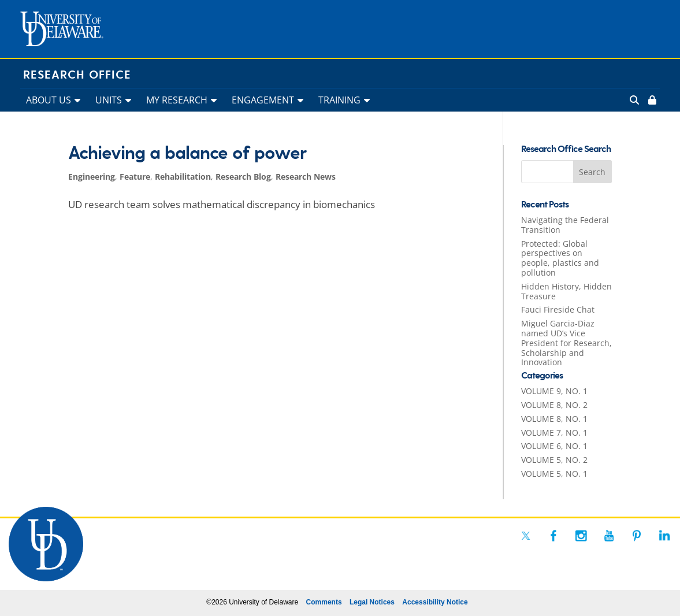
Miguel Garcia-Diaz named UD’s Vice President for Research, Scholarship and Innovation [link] (566, 343)
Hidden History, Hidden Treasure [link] (566, 291)
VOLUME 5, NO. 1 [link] (554, 474)
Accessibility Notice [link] (435, 602)
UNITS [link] (109, 100)
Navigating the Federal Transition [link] (565, 225)
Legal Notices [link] (372, 602)
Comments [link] (324, 602)
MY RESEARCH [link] (177, 100)
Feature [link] (135, 177)
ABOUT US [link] (49, 100)
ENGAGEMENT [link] (263, 100)
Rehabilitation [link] (183, 177)
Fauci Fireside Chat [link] (558, 309)
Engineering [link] (92, 177)
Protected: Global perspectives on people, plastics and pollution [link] (560, 258)
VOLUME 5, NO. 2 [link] (554, 460)
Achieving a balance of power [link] (187, 154)
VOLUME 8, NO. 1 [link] (554, 419)
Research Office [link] (77, 75)
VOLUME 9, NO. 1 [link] (554, 391)
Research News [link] (306, 177)
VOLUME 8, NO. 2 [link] (554, 405)
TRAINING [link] (339, 100)
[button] (593, 172)
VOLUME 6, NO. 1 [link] (554, 446)
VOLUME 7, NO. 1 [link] (554, 433)
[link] (651, 100)
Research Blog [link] (243, 177)
